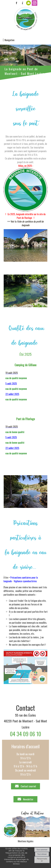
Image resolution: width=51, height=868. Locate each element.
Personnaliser (42, 860)
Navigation (10, 40)
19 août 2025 (12, 373)
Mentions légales (26, 841)
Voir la (27, 223)
